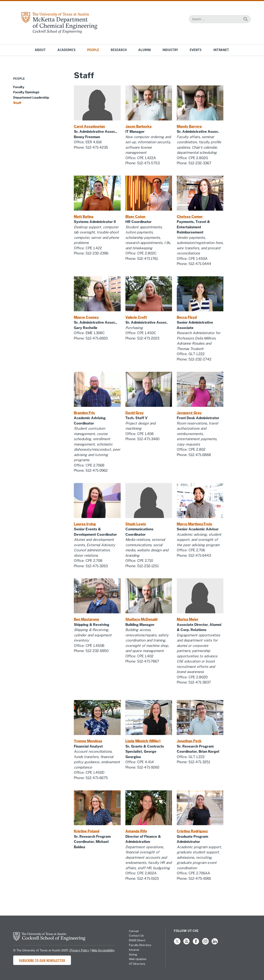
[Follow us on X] (177, 944)
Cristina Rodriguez (192, 831)
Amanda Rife (136, 831)
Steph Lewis (136, 524)
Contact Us (136, 936)
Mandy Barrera (189, 126)
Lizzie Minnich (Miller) (143, 741)
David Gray (135, 413)
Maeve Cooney (86, 317)
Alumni (145, 50)
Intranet (221, 50)
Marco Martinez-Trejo (194, 524)
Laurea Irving (85, 524)
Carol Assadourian (89, 126)
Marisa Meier (188, 619)
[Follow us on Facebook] (196, 944)
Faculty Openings (26, 92)
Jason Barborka (138, 126)
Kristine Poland (87, 831)
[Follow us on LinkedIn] (215, 944)
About (40, 50)
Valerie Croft (136, 317)
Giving (133, 954)
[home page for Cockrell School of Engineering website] (49, 939)
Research (119, 50)
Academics (67, 50)
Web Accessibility (103, 950)
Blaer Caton (135, 217)
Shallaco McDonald (141, 619)
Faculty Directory (140, 945)
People (93, 50)
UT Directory (137, 964)
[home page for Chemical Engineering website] (59, 32)
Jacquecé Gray (189, 413)
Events (196, 50)
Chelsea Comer (190, 217)
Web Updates (138, 959)
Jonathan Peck (189, 741)
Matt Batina (84, 217)
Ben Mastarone (87, 619)
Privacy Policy (79, 950)
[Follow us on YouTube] (186, 944)
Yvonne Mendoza (88, 741)
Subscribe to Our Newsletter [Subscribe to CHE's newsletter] (42, 960)
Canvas (134, 931)
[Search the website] (246, 19)
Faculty (19, 87)
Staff (17, 103)
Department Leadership (31, 97)
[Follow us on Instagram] (205, 944)
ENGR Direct (137, 940)
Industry (170, 50)
